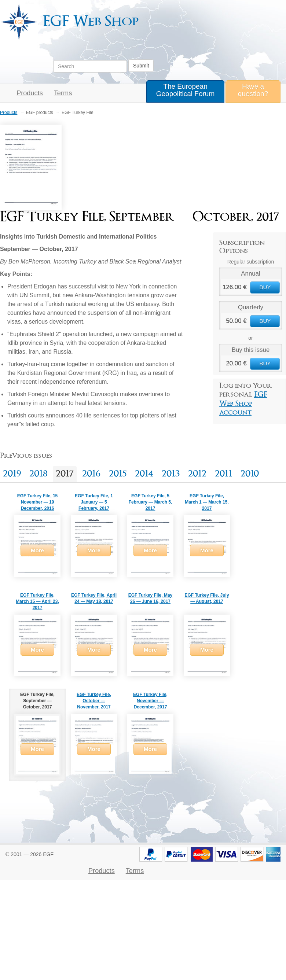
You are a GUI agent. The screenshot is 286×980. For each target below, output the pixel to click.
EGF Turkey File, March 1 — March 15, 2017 (207, 502)
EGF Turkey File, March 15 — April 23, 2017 (37, 601)
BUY (265, 287)
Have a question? (253, 90)
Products (30, 93)
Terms (135, 871)
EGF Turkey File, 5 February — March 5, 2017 (151, 502)
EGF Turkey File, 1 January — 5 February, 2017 (94, 502)
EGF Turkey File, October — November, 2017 (94, 701)
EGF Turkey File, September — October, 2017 (37, 701)
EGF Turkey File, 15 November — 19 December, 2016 (37, 502)
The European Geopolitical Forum (185, 90)
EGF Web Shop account (243, 404)
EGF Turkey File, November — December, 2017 (150, 701)
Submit (141, 66)
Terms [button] (63, 93)
